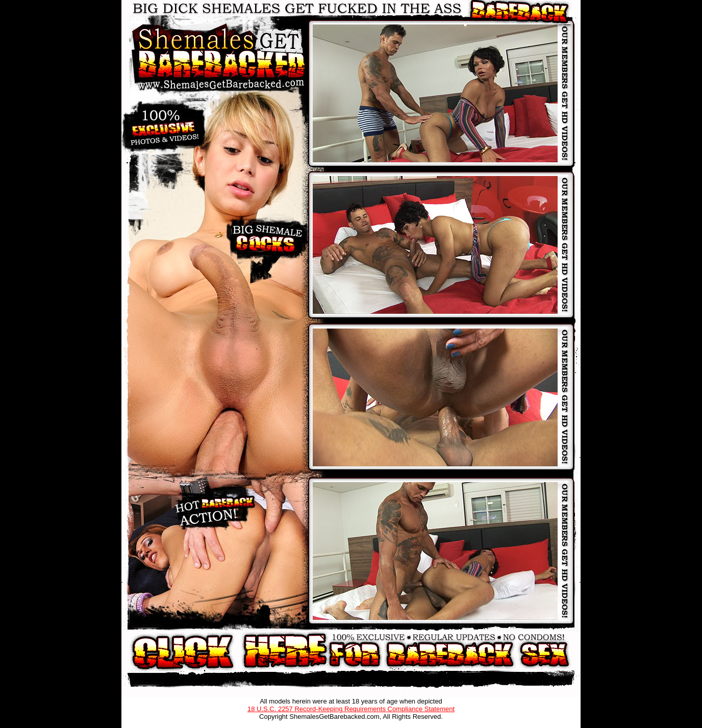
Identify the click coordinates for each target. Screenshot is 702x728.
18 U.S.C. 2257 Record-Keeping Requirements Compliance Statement (351, 709)
